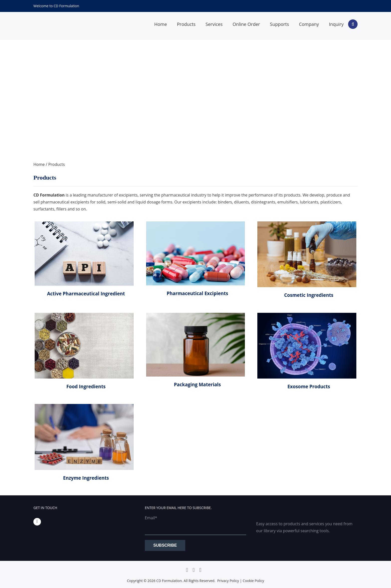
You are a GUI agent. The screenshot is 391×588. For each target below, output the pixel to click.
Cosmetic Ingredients (309, 295)
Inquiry (336, 24)
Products (186, 24)
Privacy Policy (228, 581)
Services (214, 24)
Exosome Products (309, 386)
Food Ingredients (86, 386)
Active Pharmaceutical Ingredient (86, 294)
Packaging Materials (197, 384)
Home (160, 24)
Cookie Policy (253, 581)
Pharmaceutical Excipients (197, 293)
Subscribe (165, 545)
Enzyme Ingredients (86, 478)
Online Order (246, 24)
